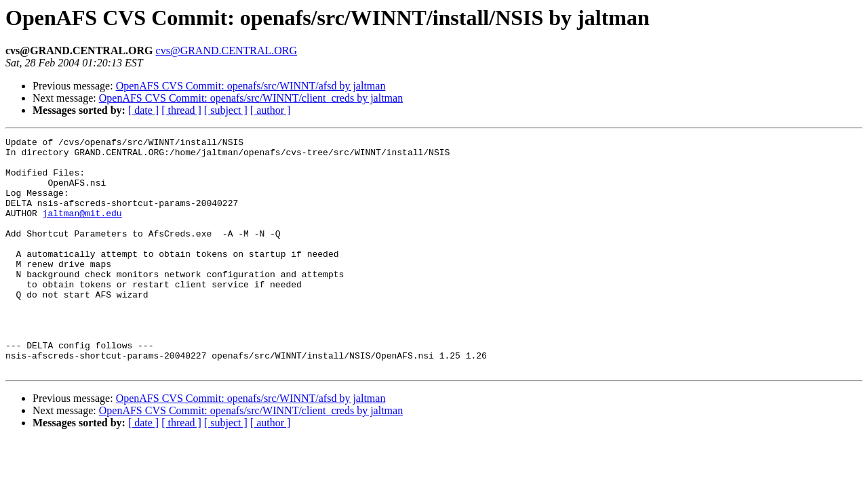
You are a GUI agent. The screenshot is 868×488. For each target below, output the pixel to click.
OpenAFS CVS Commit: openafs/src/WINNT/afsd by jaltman (251, 86)
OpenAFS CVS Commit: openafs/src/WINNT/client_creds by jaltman (251, 98)
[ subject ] (226, 110)
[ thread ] (181, 110)
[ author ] (271, 110)
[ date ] (143, 110)
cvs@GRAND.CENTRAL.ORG (227, 50)
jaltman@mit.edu (82, 229)
